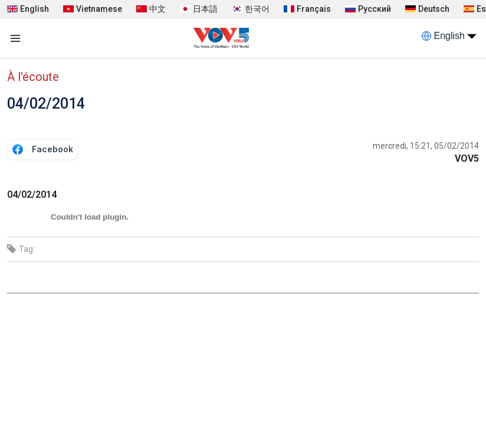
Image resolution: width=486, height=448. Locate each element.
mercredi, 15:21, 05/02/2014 (426, 146)
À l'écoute (33, 77)
